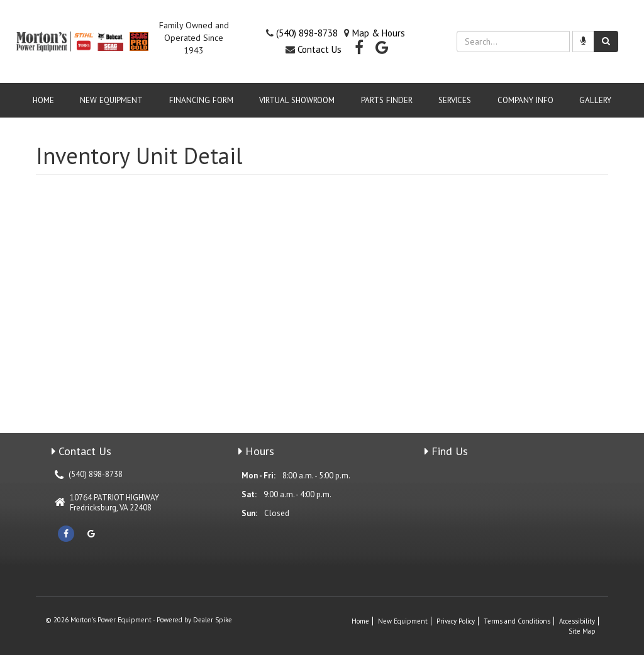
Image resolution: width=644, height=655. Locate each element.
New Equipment (111, 100)
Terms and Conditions (517, 621)
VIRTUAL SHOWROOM (297, 100)
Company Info (525, 100)
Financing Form (201, 100)
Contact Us (319, 49)
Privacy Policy (456, 621)
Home (43, 100)
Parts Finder (387, 100)
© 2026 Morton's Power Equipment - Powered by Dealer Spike (139, 620)
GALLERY (595, 100)
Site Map (582, 631)
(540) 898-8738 (307, 33)
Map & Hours (379, 33)
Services (455, 100)
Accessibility (577, 621)
